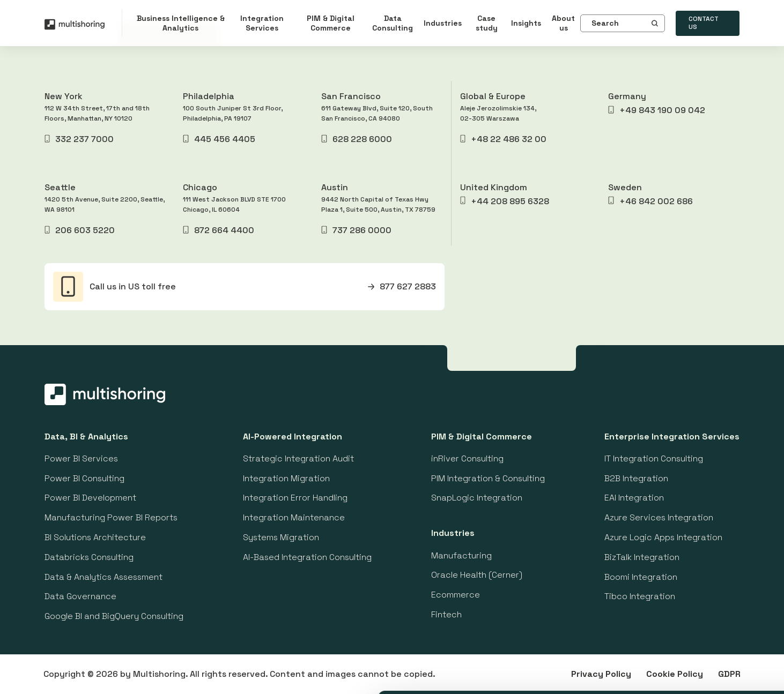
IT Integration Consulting (654, 458)
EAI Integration (634, 498)
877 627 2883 (402, 286)
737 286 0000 (356, 230)
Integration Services (262, 23)
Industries (443, 23)
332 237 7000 (79, 139)
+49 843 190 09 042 (656, 110)
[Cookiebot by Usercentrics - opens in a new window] (69, 675)
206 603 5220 (80, 230)
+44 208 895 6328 (505, 201)
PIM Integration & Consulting (488, 478)
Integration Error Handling (295, 498)
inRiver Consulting (467, 458)
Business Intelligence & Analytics (181, 23)
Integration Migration (286, 478)
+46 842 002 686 (650, 201)
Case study (487, 23)
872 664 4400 (218, 230)
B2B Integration (636, 478)
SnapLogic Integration (477, 498)
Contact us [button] (704, 23)
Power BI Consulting (84, 478)
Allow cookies (694, 549)
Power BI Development (90, 498)
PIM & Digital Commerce (331, 23)
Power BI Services (81, 458)
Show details (557, 673)
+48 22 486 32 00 (503, 139)
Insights (526, 23)
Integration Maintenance (294, 517)
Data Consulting (393, 23)
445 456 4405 (219, 139)
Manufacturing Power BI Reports (111, 517)
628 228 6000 (356, 139)
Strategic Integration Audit (298, 458)
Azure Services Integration (659, 517)
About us (563, 23)
